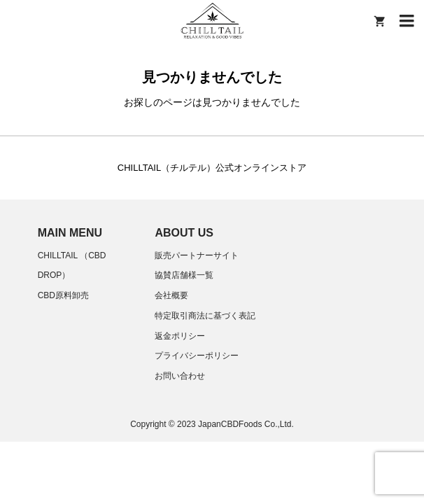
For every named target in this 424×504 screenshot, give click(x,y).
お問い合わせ (180, 376)
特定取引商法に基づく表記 (205, 316)
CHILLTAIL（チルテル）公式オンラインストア (212, 168)
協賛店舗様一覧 (184, 275)
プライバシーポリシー (197, 356)
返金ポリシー (180, 336)
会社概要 (171, 295)
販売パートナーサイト (197, 255)
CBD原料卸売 (63, 295)
